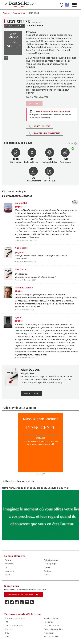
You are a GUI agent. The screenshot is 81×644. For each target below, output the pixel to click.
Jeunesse (9, 571)
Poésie (47, 567)
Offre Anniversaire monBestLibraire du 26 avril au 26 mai (35, 488)
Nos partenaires (51, 636)
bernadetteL (21, 203)
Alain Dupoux (36, 26)
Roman (9, 560)
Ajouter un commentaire (47, 133)
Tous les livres (19, 13)
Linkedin (22, 602)
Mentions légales (52, 618)
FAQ (7, 622)
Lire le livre (34, 103)
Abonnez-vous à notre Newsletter (23, 594)
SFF (7, 567)
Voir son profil (31, 393)
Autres (47, 575)
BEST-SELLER (34, 13)
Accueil (6, 13)
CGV (7, 636)
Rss (32, 602)
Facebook (7, 602)
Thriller (20, 26)
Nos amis (48, 622)
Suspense (11, 26)
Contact (9, 629)
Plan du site (49, 633)
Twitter (12, 602)
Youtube (17, 602)
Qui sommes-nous (14, 625)
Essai (7, 575)
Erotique (48, 571)
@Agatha (19, 252)
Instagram (27, 602)
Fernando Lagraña (24, 288)
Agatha (18, 317)
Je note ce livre (42, 126)
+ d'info (69, 143)
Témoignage (50, 564)
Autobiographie (51, 560)
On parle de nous (52, 625)
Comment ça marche (15, 618)
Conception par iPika (53, 629)
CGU (7, 633)
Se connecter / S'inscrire (62, 5)
